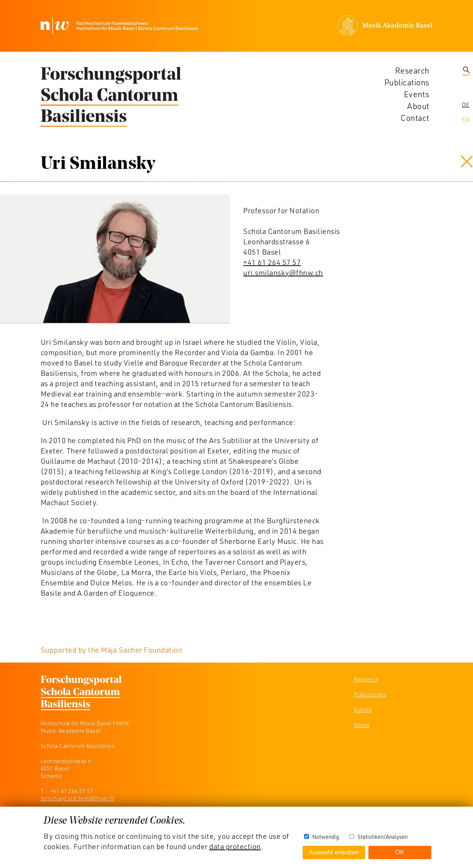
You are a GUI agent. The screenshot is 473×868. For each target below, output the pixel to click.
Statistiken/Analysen (382, 837)
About (418, 106)
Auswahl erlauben (334, 852)
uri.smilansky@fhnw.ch (283, 272)
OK (400, 852)
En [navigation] (466, 119)
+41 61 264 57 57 (272, 262)
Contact (415, 118)
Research (412, 70)
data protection (235, 846)
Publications (407, 82)
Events (417, 94)
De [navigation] (466, 105)
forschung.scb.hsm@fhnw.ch (78, 798)
